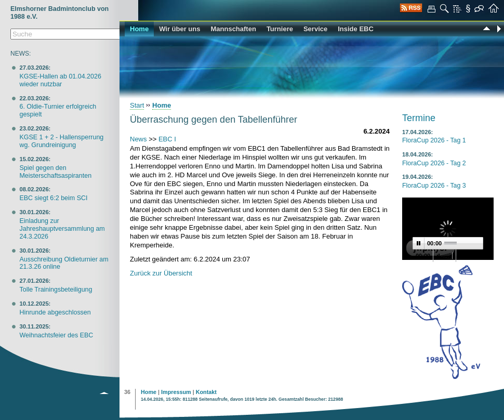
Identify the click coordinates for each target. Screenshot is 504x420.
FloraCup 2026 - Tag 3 (434, 186)
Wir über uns (180, 29)
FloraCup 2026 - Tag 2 (434, 163)
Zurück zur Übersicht (161, 273)
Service (315, 29)
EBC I (167, 139)
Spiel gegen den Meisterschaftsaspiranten (55, 172)
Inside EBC (356, 29)
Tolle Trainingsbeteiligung (56, 290)
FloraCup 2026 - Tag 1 (434, 140)
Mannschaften (233, 29)
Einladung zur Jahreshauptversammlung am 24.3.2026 (62, 229)
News (138, 139)
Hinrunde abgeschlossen (55, 312)
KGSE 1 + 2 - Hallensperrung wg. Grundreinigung (61, 141)
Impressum (176, 392)
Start (137, 105)
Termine (419, 118)
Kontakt (206, 392)
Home (139, 29)
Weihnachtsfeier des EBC (56, 335)
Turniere (280, 29)
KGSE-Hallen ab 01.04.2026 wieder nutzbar (60, 80)
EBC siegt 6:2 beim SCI (53, 198)
